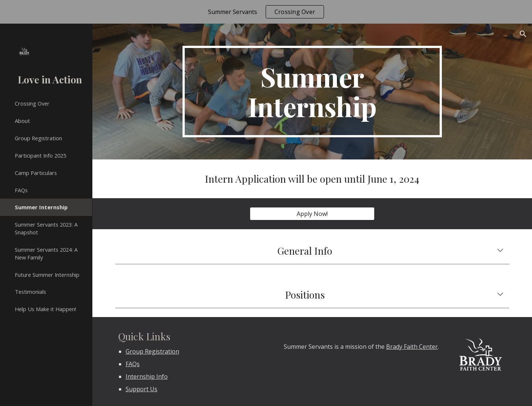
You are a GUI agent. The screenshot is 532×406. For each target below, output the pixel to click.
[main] (312, 92)
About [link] (22, 121)
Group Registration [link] (38, 138)
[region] (266, 12)
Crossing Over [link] (32, 103)
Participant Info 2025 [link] (40, 155)
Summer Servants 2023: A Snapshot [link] (46, 228)
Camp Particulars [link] (36, 173)
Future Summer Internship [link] (47, 275)
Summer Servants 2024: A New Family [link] (46, 253)
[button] (523, 34)
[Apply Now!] (312, 214)
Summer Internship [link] (41, 207)
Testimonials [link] (30, 292)
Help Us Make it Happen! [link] (45, 309)
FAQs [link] (21, 190)
